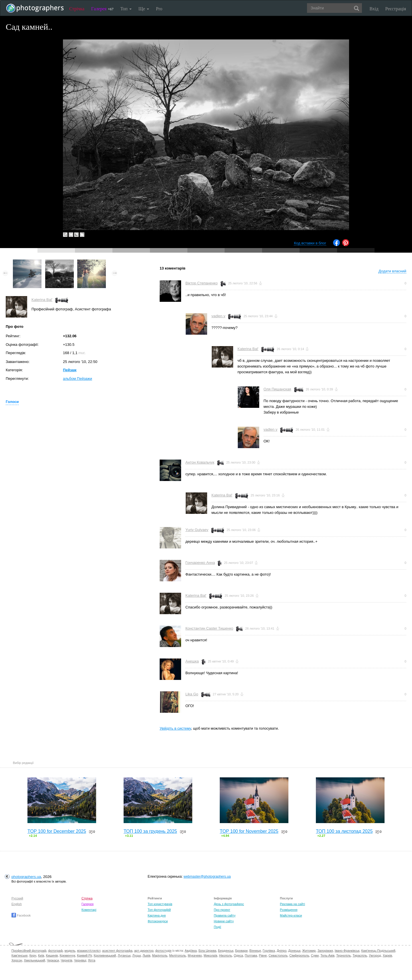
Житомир (309, 951)
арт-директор (144, 951)
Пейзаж (70, 370)
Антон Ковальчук (200, 462)
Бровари (241, 951)
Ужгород (375, 955)
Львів (146, 955)
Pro (159, 9)
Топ (126, 9)
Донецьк (294, 951)
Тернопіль (343, 955)
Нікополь (225, 955)
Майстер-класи (291, 915)
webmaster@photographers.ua (207, 877)
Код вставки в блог (310, 243)
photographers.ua (26, 877)
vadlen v (218, 316)
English (17, 904)
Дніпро (282, 951)
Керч (33, 955)
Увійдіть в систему (175, 728)
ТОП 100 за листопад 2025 (344, 831)
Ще (144, 9)
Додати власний (392, 271)
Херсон (17, 960)
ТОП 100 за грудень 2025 (150, 831)
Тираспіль (360, 955)
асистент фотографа (117, 951)
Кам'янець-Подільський (378, 951)
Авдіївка (191, 951)
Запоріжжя (325, 951)
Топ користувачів (160, 904)
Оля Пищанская (277, 389)
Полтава (251, 955)
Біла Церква (207, 951)
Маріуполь (160, 955)
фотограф (55, 951)
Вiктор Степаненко (202, 283)
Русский (17, 898)
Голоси (12, 402)
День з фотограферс (229, 904)
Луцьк (137, 955)
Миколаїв (211, 955)
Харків (388, 955)
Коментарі (89, 910)
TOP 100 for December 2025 (57, 831)
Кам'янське (20, 955)
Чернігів (66, 960)
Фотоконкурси (158, 921)
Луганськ (124, 955)
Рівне (263, 955)
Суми (315, 955)
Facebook (21, 915)
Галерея (102, 9)
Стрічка (77, 9)
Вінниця (255, 951)
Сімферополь (299, 955)
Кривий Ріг (84, 955)
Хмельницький (35, 960)
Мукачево (195, 955)
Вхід (374, 9)
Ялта (92, 960)
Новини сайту (224, 921)
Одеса (238, 955)
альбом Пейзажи (78, 379)
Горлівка (269, 951)
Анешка (192, 661)
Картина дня (157, 915)
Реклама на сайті (292, 904)
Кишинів (52, 955)
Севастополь (278, 955)
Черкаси (53, 960)
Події (217, 927)
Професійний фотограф (29, 951)
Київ (41, 955)
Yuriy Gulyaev (197, 530)
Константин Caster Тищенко (209, 628)
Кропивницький (105, 955)
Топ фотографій (159, 910)
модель (70, 951)
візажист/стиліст (89, 951)
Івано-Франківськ (347, 951)
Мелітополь (178, 955)
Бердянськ (226, 951)
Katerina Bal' (42, 300)
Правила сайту (225, 915)
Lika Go (192, 694)
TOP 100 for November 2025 (249, 831)
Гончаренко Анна (200, 563)
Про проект (222, 910)
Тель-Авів (327, 955)
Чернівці (80, 960)
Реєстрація (396, 9)
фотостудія (164, 951)
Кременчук (68, 955)
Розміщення (289, 910)
